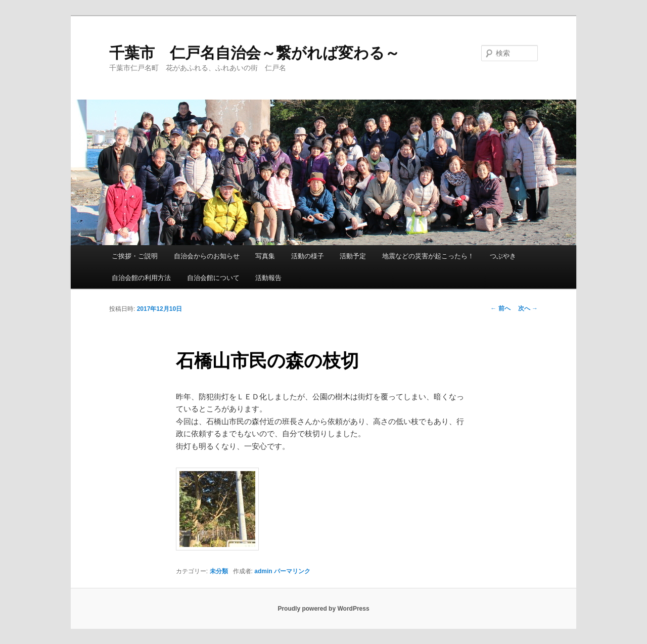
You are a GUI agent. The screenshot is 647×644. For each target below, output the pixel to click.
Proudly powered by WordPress (323, 609)
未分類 (219, 571)
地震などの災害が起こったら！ (428, 256)
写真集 (265, 256)
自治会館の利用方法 (141, 278)
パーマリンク (292, 571)
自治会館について (213, 278)
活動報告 (268, 278)
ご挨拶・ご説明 (135, 256)
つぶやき (503, 256)
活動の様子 (308, 256)
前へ (500, 308)
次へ (528, 308)
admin (263, 571)
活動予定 (353, 256)
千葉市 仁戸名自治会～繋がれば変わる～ (255, 53)
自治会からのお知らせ (207, 256)
